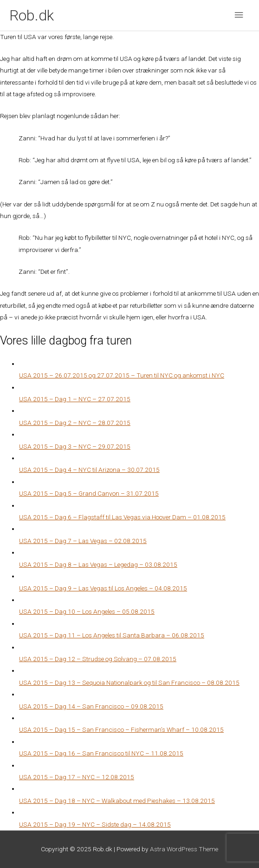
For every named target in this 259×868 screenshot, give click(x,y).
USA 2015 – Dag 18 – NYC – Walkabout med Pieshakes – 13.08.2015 (117, 801)
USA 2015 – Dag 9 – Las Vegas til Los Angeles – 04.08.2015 (103, 588)
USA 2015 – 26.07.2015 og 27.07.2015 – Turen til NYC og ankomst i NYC (122, 375)
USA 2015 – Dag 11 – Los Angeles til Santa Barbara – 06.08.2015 (112, 635)
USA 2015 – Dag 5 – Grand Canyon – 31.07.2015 (89, 493)
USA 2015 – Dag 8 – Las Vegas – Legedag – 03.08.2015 (98, 564)
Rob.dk (32, 15)
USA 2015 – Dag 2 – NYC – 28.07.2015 (75, 423)
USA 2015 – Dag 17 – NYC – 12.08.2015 (77, 777)
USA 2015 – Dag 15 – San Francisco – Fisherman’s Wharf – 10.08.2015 (121, 729)
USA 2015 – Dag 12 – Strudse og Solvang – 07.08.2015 (98, 659)
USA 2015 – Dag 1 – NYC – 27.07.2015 (75, 399)
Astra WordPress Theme (184, 849)
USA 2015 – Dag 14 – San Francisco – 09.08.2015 (91, 706)
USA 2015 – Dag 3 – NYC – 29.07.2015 (75, 446)
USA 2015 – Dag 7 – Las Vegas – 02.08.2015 (83, 541)
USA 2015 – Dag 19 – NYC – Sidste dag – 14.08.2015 (95, 824)
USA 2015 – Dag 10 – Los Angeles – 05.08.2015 (87, 611)
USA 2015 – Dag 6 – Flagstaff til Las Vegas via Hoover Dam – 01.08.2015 (122, 517)
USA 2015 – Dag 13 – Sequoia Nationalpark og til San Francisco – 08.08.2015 (129, 682)
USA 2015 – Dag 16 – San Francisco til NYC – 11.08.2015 (101, 753)
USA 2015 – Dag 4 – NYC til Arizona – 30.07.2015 (89, 470)
